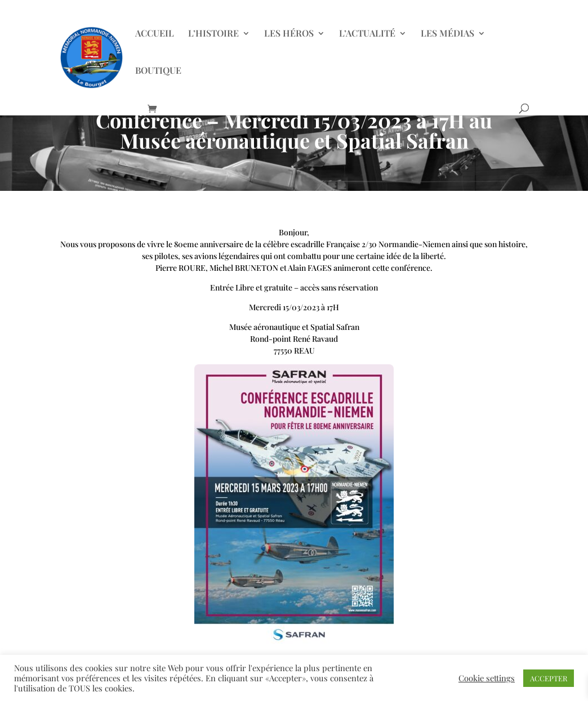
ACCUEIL (155, 34)
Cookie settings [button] (487, 678)
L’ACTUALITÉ (367, 34)
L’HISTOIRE (213, 34)
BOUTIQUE (158, 71)
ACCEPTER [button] (549, 678)
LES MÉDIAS (447, 34)
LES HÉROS (289, 34)
